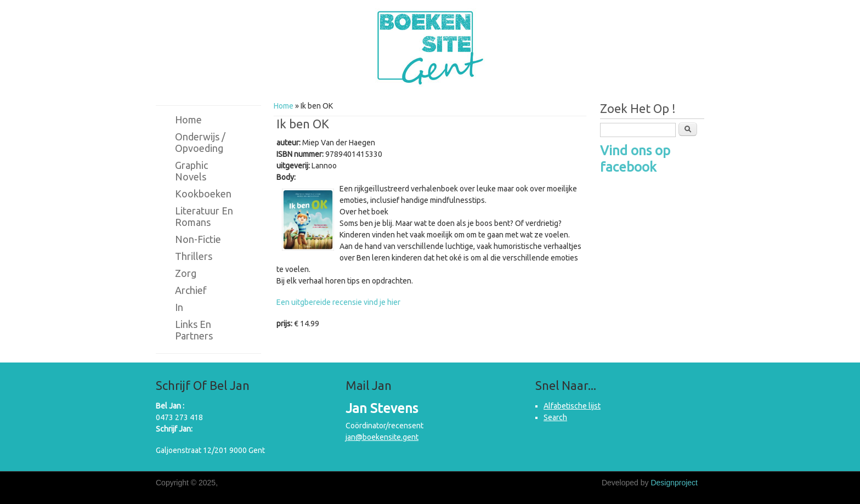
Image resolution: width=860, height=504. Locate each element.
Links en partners (194, 330)
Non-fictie (198, 239)
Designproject (674, 483)
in (179, 307)
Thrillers (194, 256)
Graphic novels (191, 171)
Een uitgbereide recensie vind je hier (338, 302)
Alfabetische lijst (572, 406)
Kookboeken (203, 194)
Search (555, 417)
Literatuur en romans (204, 216)
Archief (191, 290)
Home (284, 106)
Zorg (186, 273)
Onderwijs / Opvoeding (200, 142)
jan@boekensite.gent (382, 437)
